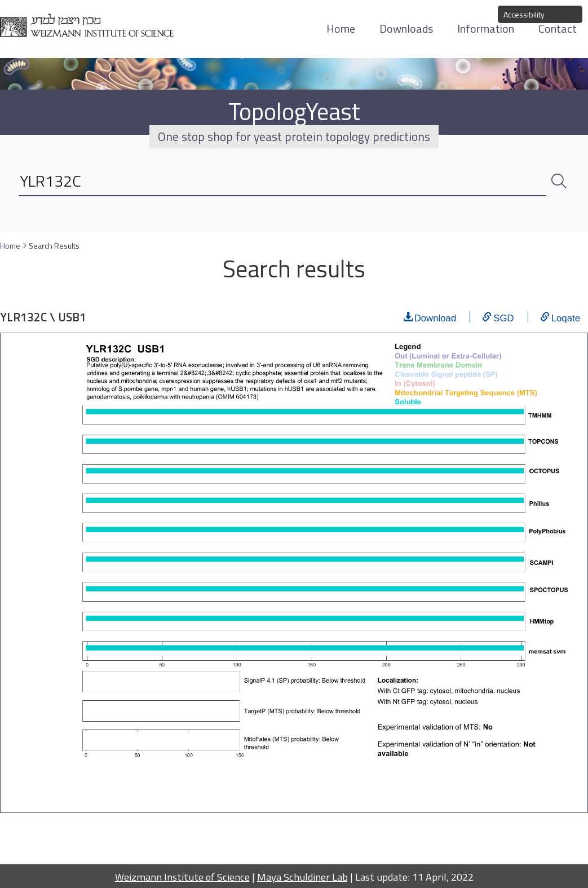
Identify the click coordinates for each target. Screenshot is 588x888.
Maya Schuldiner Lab (302, 877)
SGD (503, 317)
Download (436, 317)
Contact (558, 28)
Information (486, 28)
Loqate (566, 317)
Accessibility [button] (524, 14)
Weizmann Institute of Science (182, 877)
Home (341, 28)
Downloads (406, 28)
